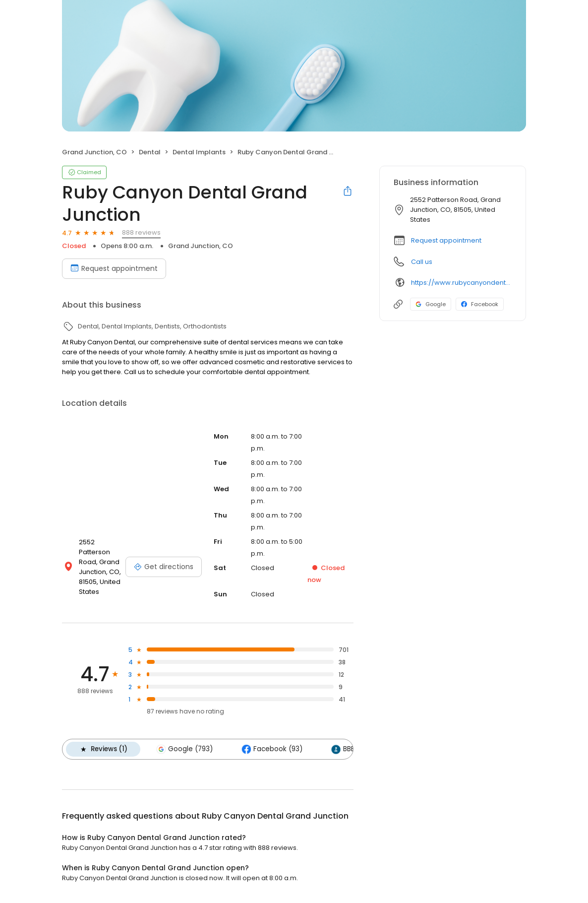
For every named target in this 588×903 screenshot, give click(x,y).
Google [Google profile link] (431, 304)
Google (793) (184, 749)
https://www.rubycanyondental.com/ (461, 283)
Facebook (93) (272, 749)
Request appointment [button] (446, 240)
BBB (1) (348, 749)
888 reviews (141, 232)
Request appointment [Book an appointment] (114, 268)
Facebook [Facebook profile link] (480, 304)
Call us (422, 262)
